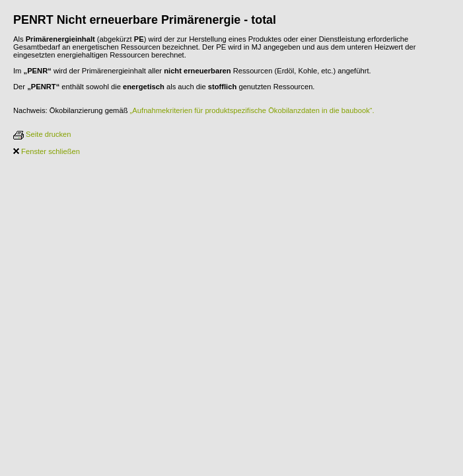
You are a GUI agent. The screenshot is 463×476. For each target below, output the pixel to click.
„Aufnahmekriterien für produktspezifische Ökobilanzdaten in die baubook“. (252, 110)
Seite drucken (42, 134)
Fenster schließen (47, 151)
